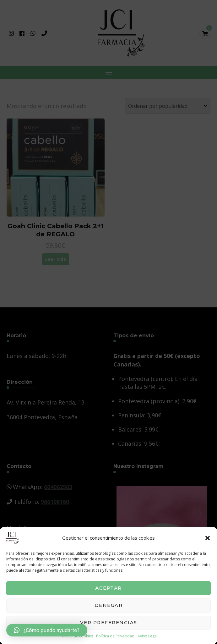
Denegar (109, 605)
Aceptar (108, 588)
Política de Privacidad (115, 636)
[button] (208, 538)
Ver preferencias (109, 622)
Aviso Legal (148, 636)
